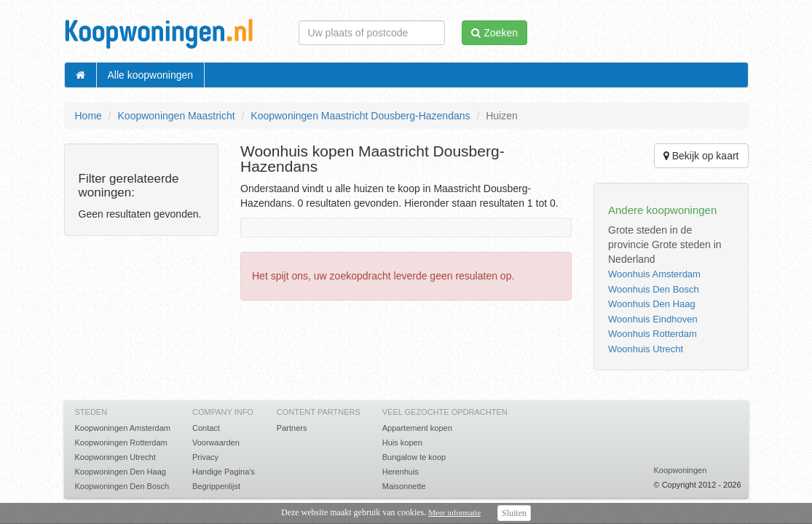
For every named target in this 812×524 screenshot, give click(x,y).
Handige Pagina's (224, 472)
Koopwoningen (680, 470)
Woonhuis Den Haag (652, 304)
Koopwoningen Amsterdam (123, 428)
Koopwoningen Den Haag (121, 472)
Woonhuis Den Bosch (654, 289)
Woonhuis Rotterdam (653, 334)
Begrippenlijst (216, 486)
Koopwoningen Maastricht (177, 116)
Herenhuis (401, 472)
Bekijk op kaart (701, 156)
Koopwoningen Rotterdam (121, 442)
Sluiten (514, 513)
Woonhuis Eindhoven (653, 319)
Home (88, 116)
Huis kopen (402, 442)
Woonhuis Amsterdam (654, 274)
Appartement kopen (417, 428)
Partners (292, 428)
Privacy (205, 457)
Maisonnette (404, 486)
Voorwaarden (216, 442)
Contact (206, 428)
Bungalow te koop (414, 457)
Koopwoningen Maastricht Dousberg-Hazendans (360, 116)
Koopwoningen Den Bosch (122, 486)
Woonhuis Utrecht (646, 349)
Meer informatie (454, 512)
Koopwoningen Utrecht (115, 457)
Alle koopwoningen (151, 75)
